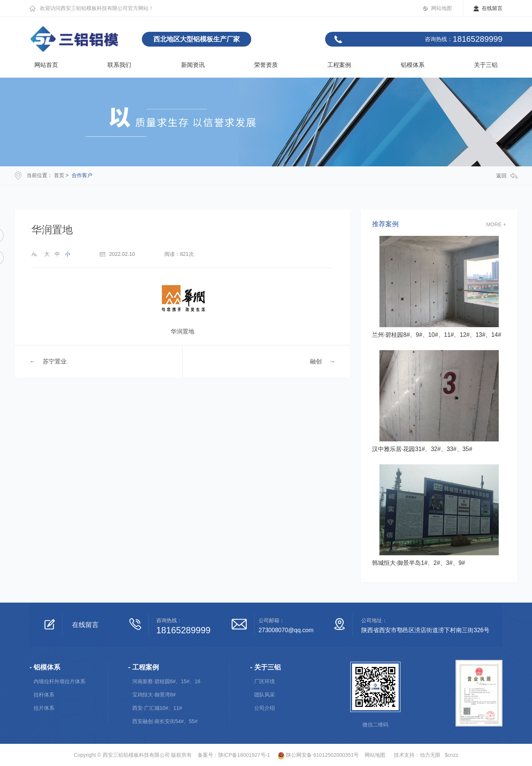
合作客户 (82, 175)
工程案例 (339, 65)
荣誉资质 (266, 65)
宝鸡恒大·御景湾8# (154, 695)
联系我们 (119, 65)
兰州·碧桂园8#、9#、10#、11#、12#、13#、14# (437, 335)
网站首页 (46, 65)
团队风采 (265, 695)
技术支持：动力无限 (417, 755)
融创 (316, 361)
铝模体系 (413, 65)
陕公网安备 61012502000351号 (315, 755)
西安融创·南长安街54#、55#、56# (172, 721)
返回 (507, 176)
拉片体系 (44, 708)
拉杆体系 (44, 695)
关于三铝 (486, 65)
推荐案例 (385, 224)
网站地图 (441, 8)
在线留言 (492, 8)
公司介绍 (265, 708)
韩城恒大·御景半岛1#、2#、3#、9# (419, 563)
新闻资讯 (193, 65)
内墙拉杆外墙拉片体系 (59, 681)
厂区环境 (265, 681)
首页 (59, 175)
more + (496, 224)
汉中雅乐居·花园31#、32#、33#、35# (422, 449)
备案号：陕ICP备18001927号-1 (234, 755)
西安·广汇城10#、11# (157, 708)
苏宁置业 (55, 361)
